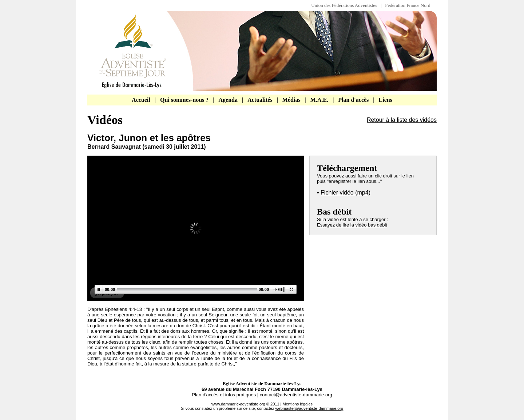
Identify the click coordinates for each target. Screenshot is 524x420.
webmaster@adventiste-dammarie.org (309, 408)
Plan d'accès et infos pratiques (224, 395)
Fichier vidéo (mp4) (346, 193)
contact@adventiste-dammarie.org (296, 395)
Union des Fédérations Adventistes (346, 5)
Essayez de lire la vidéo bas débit (352, 225)
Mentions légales (298, 404)
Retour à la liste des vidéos (402, 120)
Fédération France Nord (408, 5)
